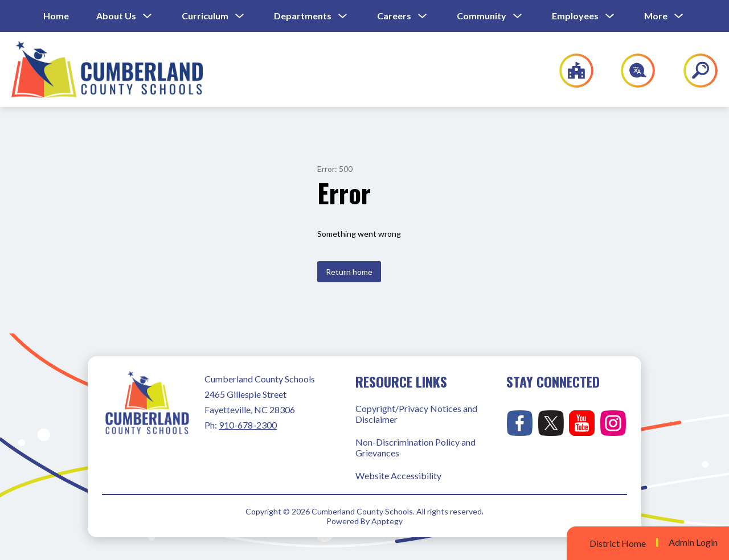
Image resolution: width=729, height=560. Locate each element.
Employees (575, 16)
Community (482, 16)
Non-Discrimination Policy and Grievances (415, 447)
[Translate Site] (631, 71)
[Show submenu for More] (656, 16)
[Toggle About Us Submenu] (148, 16)
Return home (349, 272)
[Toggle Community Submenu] (518, 16)
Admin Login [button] (693, 542)
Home (56, 16)
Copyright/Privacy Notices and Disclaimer (416, 414)
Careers (394, 16)
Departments (303, 16)
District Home (618, 543)
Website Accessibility (398, 475)
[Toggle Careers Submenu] (423, 16)
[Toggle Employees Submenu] (610, 16)
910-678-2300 (248, 425)
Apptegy (387, 521)
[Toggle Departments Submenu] (343, 16)
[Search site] (693, 71)
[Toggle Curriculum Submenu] (240, 16)
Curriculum (205, 16)
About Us (116, 16)
